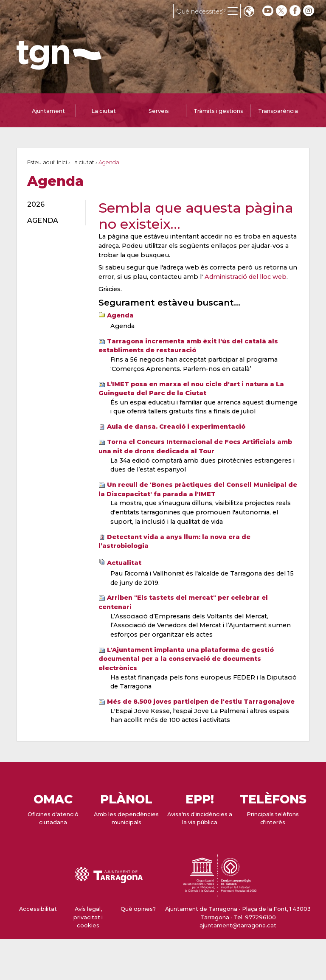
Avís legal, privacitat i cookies (88, 917)
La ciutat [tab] (104, 111)
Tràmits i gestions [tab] (218, 111)
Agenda (120, 315)
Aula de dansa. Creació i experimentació (176, 427)
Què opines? (138, 909)
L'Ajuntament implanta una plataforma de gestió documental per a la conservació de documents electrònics (186, 659)
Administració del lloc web (246, 277)
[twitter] (282, 11)
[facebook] (296, 11)
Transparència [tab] (278, 111)
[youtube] (268, 11)
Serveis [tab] (159, 111)
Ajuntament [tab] (48, 111)
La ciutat (83, 162)
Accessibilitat (38, 909)
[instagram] (309, 11)
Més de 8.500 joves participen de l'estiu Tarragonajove (201, 702)
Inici (62, 162)
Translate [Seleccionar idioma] (249, 12)
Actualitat (124, 563)
